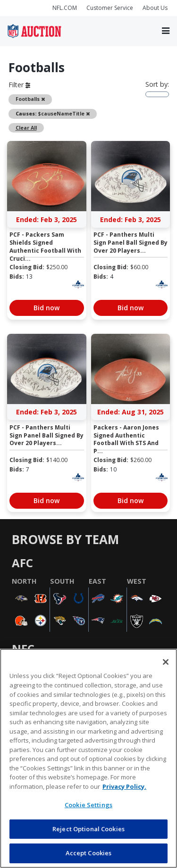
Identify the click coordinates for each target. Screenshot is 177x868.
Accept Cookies (89, 853)
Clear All (26, 128)
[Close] (166, 662)
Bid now (46, 308)
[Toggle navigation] (166, 31)
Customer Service (110, 8)
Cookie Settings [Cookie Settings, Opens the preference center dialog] (88, 805)
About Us (155, 8)
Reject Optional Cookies (88, 829)
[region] (88, 758)
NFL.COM (65, 8)
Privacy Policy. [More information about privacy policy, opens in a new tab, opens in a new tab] (124, 786)
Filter (19, 85)
